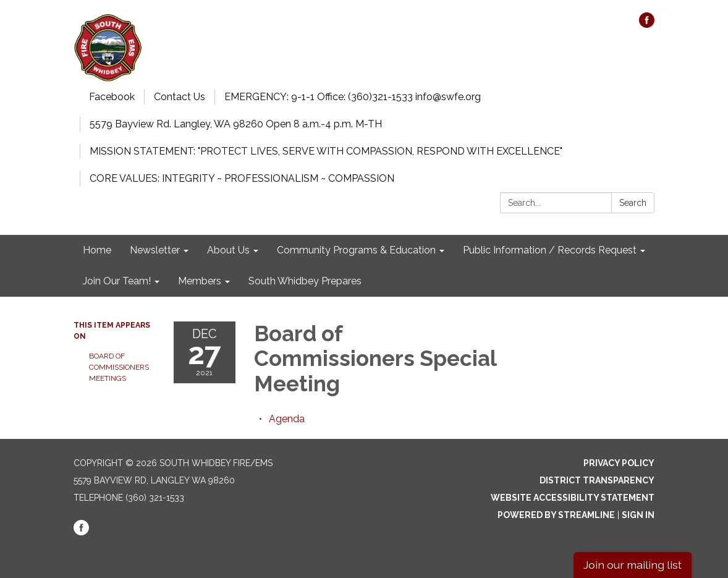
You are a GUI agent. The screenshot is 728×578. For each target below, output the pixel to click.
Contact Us (180, 97)
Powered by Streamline (556, 515)
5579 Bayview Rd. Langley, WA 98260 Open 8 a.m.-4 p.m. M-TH (236, 124)
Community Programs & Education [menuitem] (356, 250)
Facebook (112, 97)
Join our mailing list (633, 565)
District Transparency (597, 480)
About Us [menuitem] (228, 250)
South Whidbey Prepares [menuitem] (305, 281)
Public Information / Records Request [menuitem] (550, 250)
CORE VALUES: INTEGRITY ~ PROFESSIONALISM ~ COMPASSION (242, 178)
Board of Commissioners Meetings (119, 367)
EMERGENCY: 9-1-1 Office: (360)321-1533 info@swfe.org (353, 97)
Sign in (638, 515)
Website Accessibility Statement (573, 498)
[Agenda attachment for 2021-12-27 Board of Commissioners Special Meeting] (287, 419)
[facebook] (647, 24)
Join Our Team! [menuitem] (117, 281)
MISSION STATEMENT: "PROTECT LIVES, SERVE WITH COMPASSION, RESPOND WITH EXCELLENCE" (326, 151)
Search (633, 203)
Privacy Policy (619, 463)
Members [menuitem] (200, 281)
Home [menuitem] (97, 250)
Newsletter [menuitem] (155, 250)
